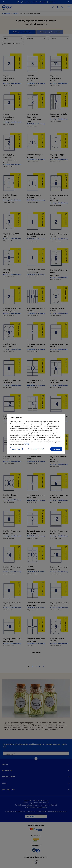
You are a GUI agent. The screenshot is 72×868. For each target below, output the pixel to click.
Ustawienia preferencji (36, 449)
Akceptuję (56, 449)
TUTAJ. (27, 444)
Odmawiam (16, 449)
